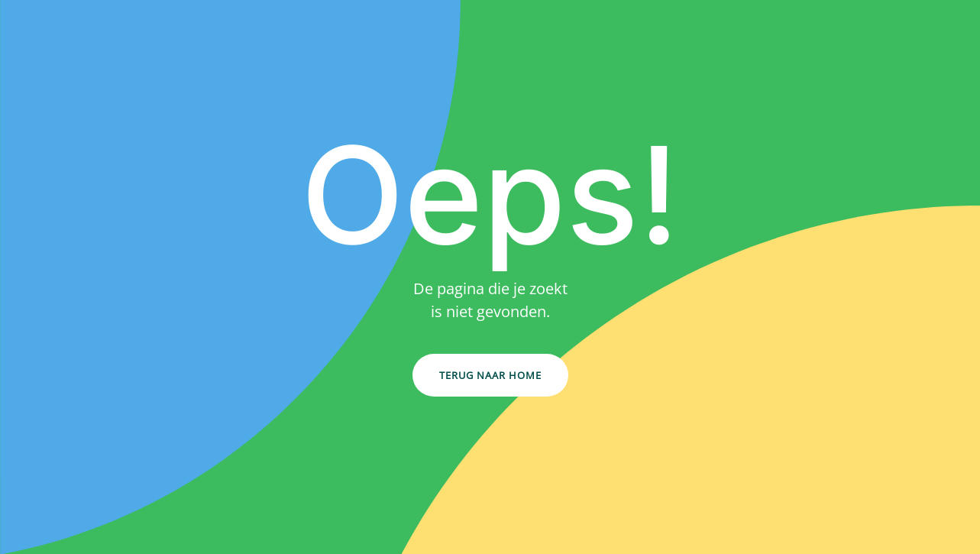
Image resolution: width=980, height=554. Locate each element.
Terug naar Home (490, 375)
